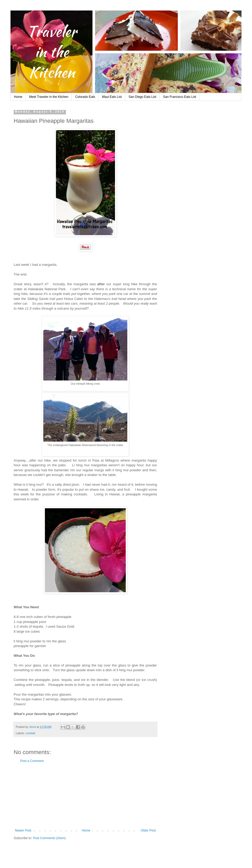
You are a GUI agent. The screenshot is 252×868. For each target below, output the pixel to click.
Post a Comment (32, 761)
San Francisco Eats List (180, 97)
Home (18, 97)
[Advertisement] (85, 796)
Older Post (148, 830)
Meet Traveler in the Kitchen (49, 97)
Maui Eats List (112, 97)
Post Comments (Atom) (49, 838)
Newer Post (23, 830)
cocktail (30, 733)
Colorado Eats (85, 97)
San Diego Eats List (142, 97)
